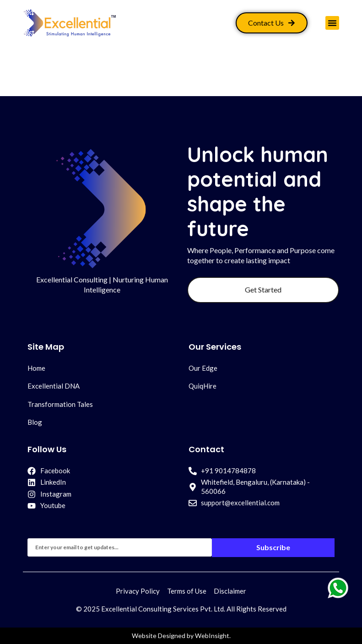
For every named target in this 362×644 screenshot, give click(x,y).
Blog (35, 422)
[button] (332, 23)
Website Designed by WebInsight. (181, 636)
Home (36, 368)
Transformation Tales (60, 404)
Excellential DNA (54, 386)
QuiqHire (203, 386)
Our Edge (203, 368)
